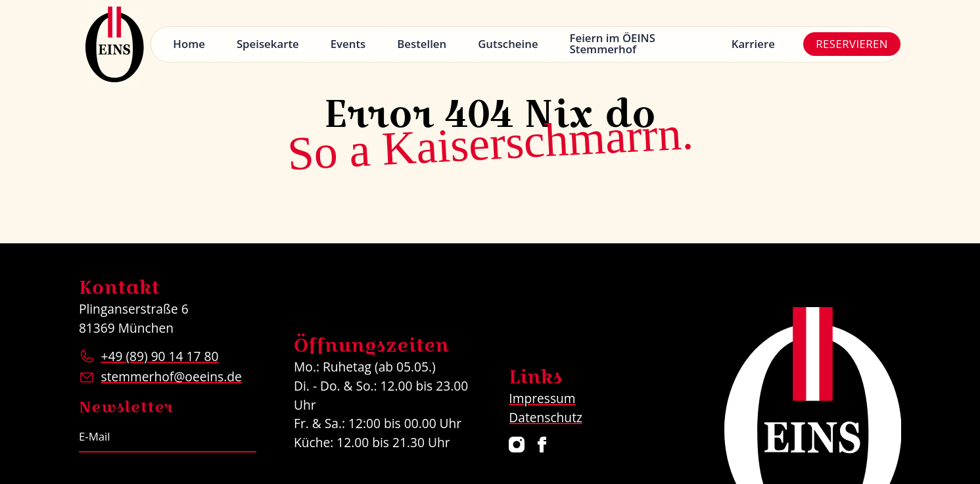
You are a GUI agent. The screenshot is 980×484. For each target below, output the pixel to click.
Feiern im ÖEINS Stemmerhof (613, 43)
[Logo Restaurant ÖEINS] (115, 44)
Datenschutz (546, 417)
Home (189, 44)
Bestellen (422, 44)
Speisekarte (268, 44)
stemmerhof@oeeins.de (171, 376)
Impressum (542, 398)
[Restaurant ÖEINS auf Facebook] (542, 445)
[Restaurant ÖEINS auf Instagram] (517, 445)
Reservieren (852, 44)
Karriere (753, 44)
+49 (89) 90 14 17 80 (159, 356)
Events (348, 44)
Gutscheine (508, 44)
